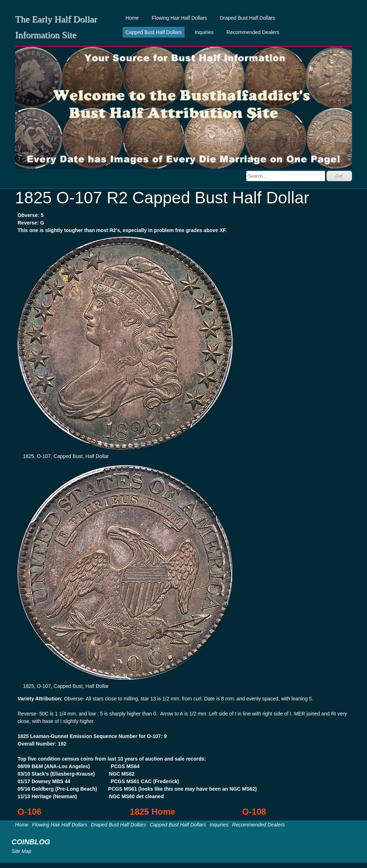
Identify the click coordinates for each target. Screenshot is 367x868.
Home (132, 18)
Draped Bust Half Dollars (247, 18)
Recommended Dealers (253, 32)
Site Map (21, 851)
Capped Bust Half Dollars (154, 32)
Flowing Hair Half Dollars (179, 18)
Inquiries (204, 32)
